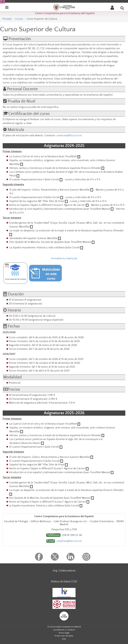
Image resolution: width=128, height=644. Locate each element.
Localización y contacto (64, 630)
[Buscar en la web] (122, 8)
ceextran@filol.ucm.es (69, 135)
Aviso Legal (64, 633)
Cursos (19, 19)
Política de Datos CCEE (64, 581)
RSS (64, 639)
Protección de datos (64, 636)
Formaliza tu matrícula (64, 258)
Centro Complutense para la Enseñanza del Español (65, 13)
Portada (7, 19)
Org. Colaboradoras (64, 571)
